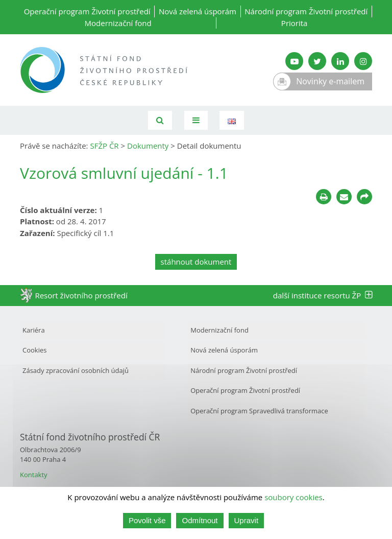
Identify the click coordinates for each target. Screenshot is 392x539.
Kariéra (34, 330)
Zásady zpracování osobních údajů (76, 370)
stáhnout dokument (196, 262)
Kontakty (34, 475)
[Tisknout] (324, 197)
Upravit (247, 520)
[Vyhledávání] (160, 120)
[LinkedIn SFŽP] (340, 61)
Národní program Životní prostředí (306, 11)
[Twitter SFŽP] (317, 61)
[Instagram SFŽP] (363, 61)
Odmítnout (200, 520)
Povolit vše (147, 520)
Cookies (34, 350)
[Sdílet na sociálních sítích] (364, 197)
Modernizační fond (118, 23)
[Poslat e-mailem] (344, 197)
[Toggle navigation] (196, 120)
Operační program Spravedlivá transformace (259, 411)
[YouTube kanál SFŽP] (294, 61)
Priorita (295, 23)
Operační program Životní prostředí (87, 11)
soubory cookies (293, 497)
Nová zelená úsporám (198, 11)
